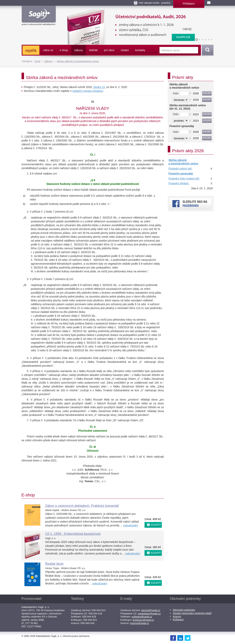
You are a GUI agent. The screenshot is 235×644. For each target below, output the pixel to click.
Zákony (49, 61)
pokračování (130, 525)
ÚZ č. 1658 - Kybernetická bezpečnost (73, 534)
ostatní (125, 50)
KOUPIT (156, 525)
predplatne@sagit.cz (149, 614)
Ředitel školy (54, 564)
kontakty (140, 50)
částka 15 (99, 87)
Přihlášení (189, 4)
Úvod (37, 61)
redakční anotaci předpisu (88, 91)
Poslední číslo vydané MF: (184, 179)
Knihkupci (178, 619)
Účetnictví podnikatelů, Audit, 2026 (128, 12)
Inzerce (177, 616)
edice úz (48, 50)
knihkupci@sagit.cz (143, 620)
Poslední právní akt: (180, 169)
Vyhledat (207, 50)
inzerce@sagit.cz (139, 623)
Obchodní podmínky (184, 610)
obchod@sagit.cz (151, 610)
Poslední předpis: (179, 183)
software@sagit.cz (142, 617)
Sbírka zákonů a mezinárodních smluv (78, 61)
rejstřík (31, 51)
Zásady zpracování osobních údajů (192, 613)
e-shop (64, 50)
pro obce (109, 50)
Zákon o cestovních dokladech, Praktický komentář (82, 506)
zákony (78, 50)
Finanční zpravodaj (181, 174)
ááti (93, 50)
